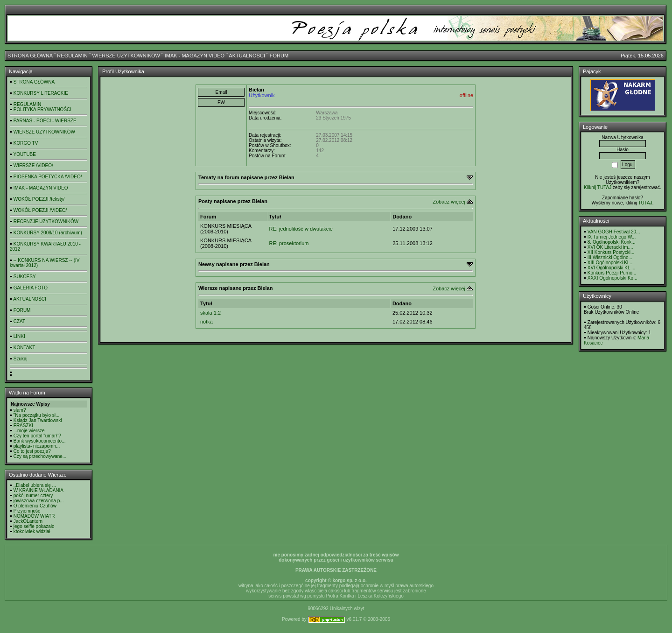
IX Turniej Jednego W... (612, 237)
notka (206, 322)
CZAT (19, 321)
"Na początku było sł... (37, 415)
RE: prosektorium (289, 243)
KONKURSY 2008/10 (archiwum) (48, 233)
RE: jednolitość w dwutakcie (301, 229)
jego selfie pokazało (34, 526)
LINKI (19, 336)
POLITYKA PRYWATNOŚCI (42, 109)
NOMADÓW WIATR (34, 516)
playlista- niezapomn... (37, 446)
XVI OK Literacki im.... (610, 247)
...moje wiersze (29, 431)
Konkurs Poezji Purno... (612, 273)
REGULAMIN (72, 56)
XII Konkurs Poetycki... (611, 252)
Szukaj (21, 359)
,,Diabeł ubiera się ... (35, 485)
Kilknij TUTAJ (598, 187)
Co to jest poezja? (32, 451)
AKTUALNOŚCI (247, 56)
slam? (20, 410)
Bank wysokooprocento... (40, 441)
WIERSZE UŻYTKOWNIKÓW (126, 56)
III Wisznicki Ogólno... (610, 257)
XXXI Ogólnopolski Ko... (612, 278)
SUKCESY (25, 277)
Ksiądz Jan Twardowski (38, 420)
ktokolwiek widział (32, 531)
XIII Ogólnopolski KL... (611, 263)
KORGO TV (26, 143)
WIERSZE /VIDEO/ (33, 165)
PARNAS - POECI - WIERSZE (45, 121)
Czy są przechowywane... (40, 456)
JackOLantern (28, 521)
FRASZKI (23, 426)
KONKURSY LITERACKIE (41, 93)
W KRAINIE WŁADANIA (38, 490)
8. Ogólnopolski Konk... (612, 242)
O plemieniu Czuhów (35, 506)
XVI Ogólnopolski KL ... (611, 268)
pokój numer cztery (33, 496)
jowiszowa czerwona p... (39, 501)
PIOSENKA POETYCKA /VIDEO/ (48, 177)
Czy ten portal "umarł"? (37, 436)
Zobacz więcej (449, 202)
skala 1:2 (210, 313)
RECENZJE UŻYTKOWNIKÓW (46, 222)
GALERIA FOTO (31, 288)
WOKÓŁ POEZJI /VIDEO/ (40, 210)
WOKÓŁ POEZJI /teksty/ (39, 199)
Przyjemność (27, 511)
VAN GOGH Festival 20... (614, 232)
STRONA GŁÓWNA (30, 56)
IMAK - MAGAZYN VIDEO (195, 56)
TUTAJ (645, 203)
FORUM (279, 56)
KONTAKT (24, 348)
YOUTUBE (25, 154)
